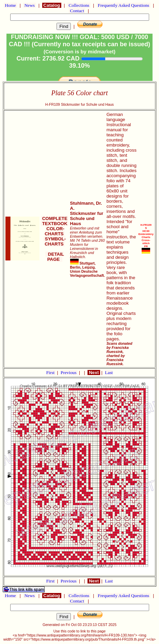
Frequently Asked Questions (124, 5)
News (29, 5)
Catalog (52, 5)
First (51, 372)
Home (10, 5)
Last (109, 372)
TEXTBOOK (55, 224)
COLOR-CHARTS (55, 231)
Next (94, 372)
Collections (79, 5)
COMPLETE (55, 218)
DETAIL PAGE (55, 257)
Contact (77, 11)
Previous (69, 372)
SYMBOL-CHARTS (55, 241)
